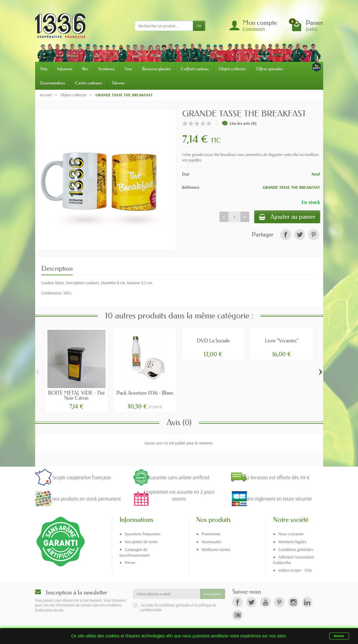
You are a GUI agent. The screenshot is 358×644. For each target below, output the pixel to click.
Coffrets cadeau (195, 69)
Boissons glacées (156, 69)
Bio (85, 69)
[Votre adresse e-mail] (166, 594)
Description (57, 268)
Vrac (128, 69)
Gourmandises (53, 83)
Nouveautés (212, 542)
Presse (130, 562)
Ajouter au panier (286, 217)
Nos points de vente (141, 542)
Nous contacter (291, 534)
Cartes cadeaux (89, 83)
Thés (44, 69)
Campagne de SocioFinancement (135, 552)
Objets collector (232, 69)
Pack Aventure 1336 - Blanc (145, 393)
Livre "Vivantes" (282, 340)
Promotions (211, 534)
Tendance (106, 69)
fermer (339, 636)
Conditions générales (296, 549)
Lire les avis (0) (239, 123)
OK (199, 26)
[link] (286, 235)
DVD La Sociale (213, 340)
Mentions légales (293, 542)
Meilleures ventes (216, 549)
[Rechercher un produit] (164, 26)
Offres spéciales (269, 69)
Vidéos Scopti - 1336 (295, 570)
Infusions (65, 69)
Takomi (118, 83)
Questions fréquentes (143, 534)
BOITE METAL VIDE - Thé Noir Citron (76, 395)
